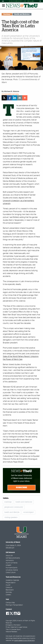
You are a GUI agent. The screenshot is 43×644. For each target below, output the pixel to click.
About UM (9, 556)
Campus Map (10, 603)
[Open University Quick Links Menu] (40, 1)
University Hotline (12, 570)
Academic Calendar (12, 580)
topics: (6, 498)
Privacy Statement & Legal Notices (17, 627)
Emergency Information (13, 625)
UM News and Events (13, 558)
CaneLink (9, 588)
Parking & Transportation (14, 605)
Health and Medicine (22, 14)
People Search (11, 583)
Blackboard (10, 590)
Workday (9, 592)
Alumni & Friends (12, 563)
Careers (8, 595)
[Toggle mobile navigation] (4, 6)
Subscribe (22, 488)
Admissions (10, 560)
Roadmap (7, 14)
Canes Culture (11, 572)
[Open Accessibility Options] (3, 1)
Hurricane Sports (12, 568)
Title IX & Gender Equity (13, 630)
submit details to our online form (24, 641)
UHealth (8, 565)
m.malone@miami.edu (10, 94)
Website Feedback (11, 632)
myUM (8, 585)
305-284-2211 (10, 548)
